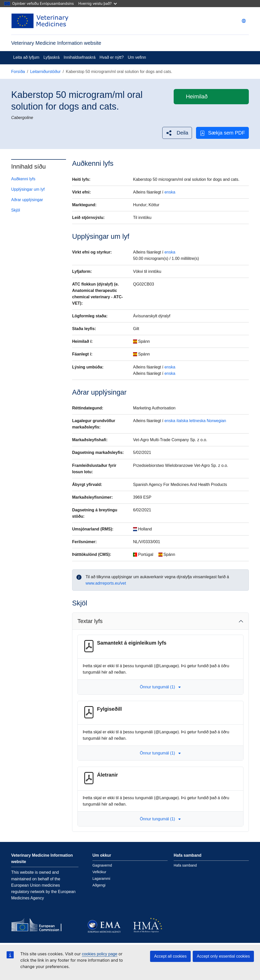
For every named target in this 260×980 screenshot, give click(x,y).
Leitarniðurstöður (45, 72)
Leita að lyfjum (26, 57)
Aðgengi (99, 885)
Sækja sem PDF (222, 133)
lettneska (198, 421)
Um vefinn (137, 57)
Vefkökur (99, 872)
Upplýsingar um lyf (28, 189)
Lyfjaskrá (51, 57)
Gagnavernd (102, 865)
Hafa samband (185, 865)
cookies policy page (100, 954)
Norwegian (216, 421)
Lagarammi (101, 879)
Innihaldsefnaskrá (80, 57)
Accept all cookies (170, 956)
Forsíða (18, 72)
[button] (177, 133)
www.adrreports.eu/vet (106, 583)
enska (170, 192)
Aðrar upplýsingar (27, 200)
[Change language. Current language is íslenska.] (244, 21)
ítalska (182, 421)
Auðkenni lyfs (23, 179)
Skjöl (16, 210)
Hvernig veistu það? (98, 3)
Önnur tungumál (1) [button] (161, 687)
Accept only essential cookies (223, 956)
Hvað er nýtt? (112, 57)
